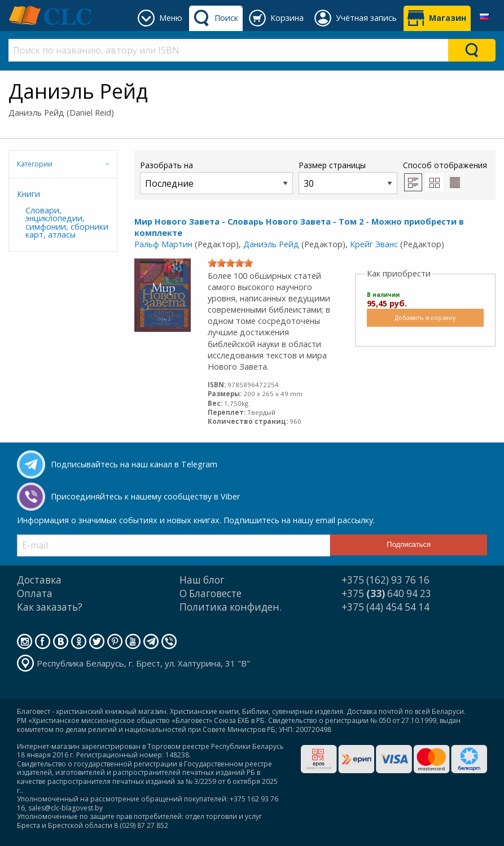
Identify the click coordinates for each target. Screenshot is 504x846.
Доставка (39, 580)
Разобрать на (216, 177)
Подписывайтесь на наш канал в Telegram (134, 464)
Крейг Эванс (374, 244)
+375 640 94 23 (386, 593)
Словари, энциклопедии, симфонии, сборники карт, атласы (67, 222)
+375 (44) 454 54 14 (385, 607)
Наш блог (202, 580)
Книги (29, 194)
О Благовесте (211, 593)
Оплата (35, 593)
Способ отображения (445, 176)
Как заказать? (50, 607)
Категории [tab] (35, 164)
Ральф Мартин (163, 244)
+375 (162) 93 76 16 (385, 580)
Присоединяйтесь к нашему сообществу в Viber (145, 496)
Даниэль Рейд (271, 244)
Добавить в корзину (425, 317)
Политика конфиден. (231, 607)
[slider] (230, 263)
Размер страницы (348, 177)
